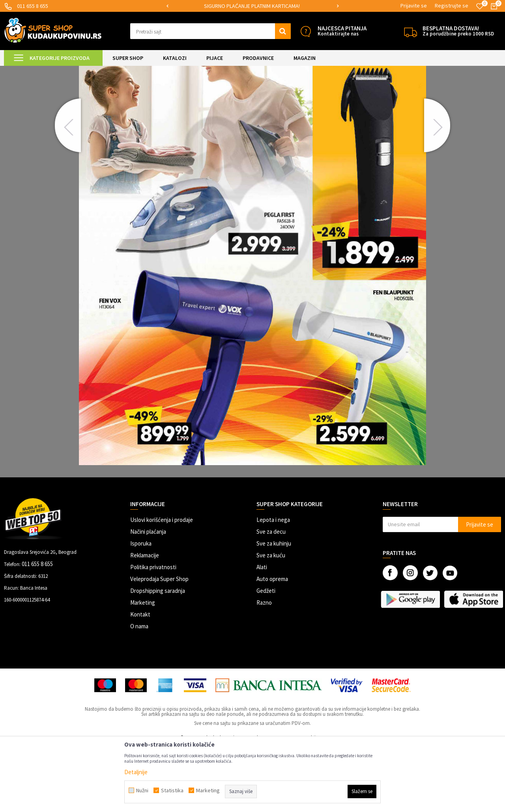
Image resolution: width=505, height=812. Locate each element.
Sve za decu (271, 597)
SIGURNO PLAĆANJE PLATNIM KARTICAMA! (252, 6)
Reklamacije (145, 621)
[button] (210, 31)
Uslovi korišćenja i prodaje (162, 586)
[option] (253, 6)
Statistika (172, 790)
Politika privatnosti (153, 633)
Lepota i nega (273, 586)
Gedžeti (266, 656)
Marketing (143, 668)
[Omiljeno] (480, 6)
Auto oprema (272, 645)
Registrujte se (452, 6)
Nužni (142, 790)
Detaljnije (136, 772)
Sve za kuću (271, 621)
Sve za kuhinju (274, 609)
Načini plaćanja (148, 597)
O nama (139, 692)
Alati (262, 633)
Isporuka (141, 609)
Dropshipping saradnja (158, 656)
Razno (264, 668)
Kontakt (140, 680)
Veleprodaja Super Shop (159, 645)
